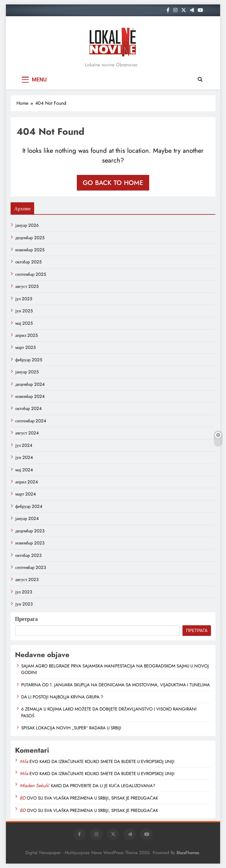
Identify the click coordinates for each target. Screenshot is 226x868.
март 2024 (26, 494)
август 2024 (27, 433)
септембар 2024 (31, 421)
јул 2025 (24, 299)
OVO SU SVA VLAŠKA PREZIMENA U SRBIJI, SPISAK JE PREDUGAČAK (92, 798)
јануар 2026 (27, 225)
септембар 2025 (31, 274)
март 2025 (25, 347)
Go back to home (113, 183)
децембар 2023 (30, 531)
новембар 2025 (30, 250)
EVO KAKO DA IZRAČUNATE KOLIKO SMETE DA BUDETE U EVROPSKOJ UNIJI (102, 762)
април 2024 (27, 482)
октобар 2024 (29, 408)
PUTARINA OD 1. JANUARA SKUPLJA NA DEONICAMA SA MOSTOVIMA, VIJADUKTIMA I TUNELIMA (116, 685)
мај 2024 (24, 470)
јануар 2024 (27, 518)
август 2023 (27, 580)
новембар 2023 (30, 543)
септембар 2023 (31, 567)
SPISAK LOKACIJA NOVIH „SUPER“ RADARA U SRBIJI (71, 728)
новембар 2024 (30, 396)
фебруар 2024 (29, 506)
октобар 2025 (28, 262)
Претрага (26, 619)
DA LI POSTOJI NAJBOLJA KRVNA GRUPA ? (62, 697)
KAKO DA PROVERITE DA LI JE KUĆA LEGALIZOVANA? (103, 786)
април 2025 (26, 335)
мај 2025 (24, 323)
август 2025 (27, 286)
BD (23, 798)
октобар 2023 (28, 555)
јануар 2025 (27, 372)
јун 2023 (24, 604)
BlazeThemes (188, 853)
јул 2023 (24, 592)
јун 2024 (24, 457)
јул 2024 (24, 445)
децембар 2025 (30, 238)
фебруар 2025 (29, 360)
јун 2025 (24, 311)
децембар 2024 (30, 384)
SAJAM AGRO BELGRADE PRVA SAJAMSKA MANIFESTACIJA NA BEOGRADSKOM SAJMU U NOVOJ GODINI (115, 669)
